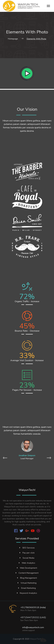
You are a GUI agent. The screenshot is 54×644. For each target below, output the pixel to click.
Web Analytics (27, 563)
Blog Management (27, 578)
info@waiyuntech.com (33, 627)
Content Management (27, 573)
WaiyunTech (35, 639)
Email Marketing (27, 588)
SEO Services (27, 548)
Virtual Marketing (27, 583)
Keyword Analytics (27, 593)
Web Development (27, 568)
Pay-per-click (27, 553)
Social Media (27, 558)
